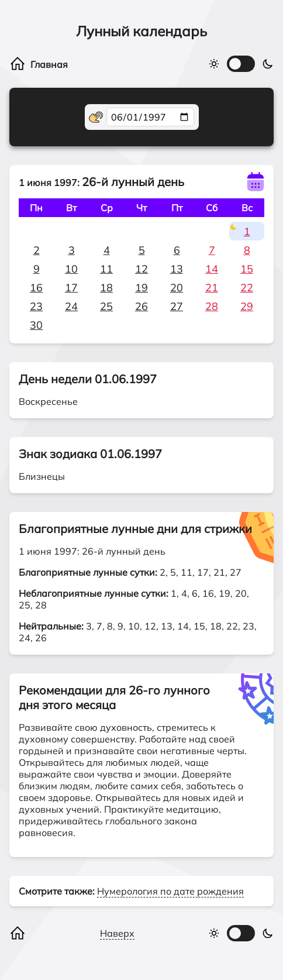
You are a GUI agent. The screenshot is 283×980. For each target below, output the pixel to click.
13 (177, 269)
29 (247, 306)
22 (247, 288)
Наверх (117, 933)
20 (177, 288)
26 (141, 306)
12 (141, 269)
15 (247, 269)
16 (36, 288)
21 (212, 288)
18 (106, 288)
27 (177, 306)
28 (212, 306)
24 (71, 306)
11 (106, 269)
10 (71, 269)
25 (106, 306)
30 (36, 325)
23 (36, 306)
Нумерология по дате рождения (170, 891)
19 (141, 288)
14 (212, 269)
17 (71, 288)
